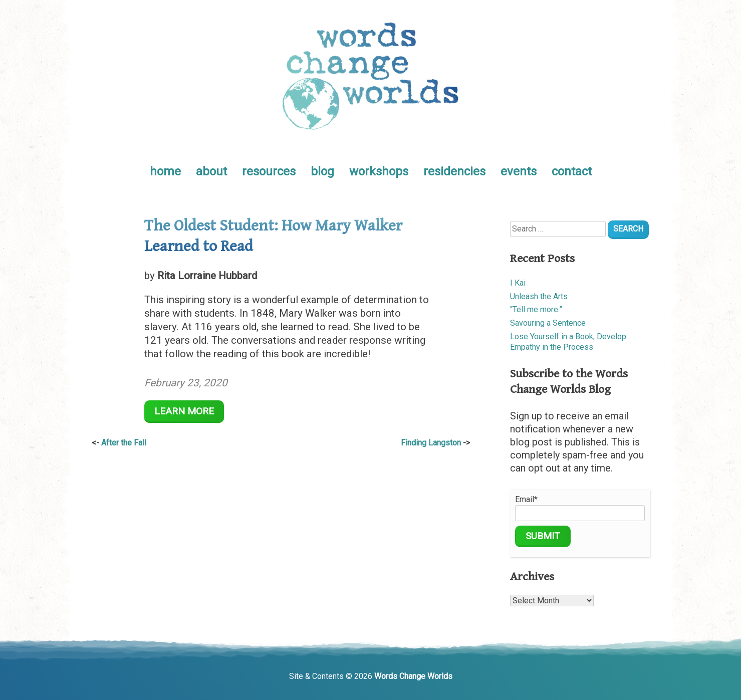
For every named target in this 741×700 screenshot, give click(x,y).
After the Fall (124, 443)
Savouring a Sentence (548, 323)
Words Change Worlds (413, 676)
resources (269, 171)
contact (572, 171)
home (165, 171)
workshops (379, 171)
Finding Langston (431, 443)
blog (322, 171)
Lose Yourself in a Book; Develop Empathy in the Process (568, 342)
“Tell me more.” (536, 309)
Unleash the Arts (539, 296)
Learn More (184, 411)
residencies (454, 171)
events (519, 171)
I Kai (518, 283)
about (211, 171)
